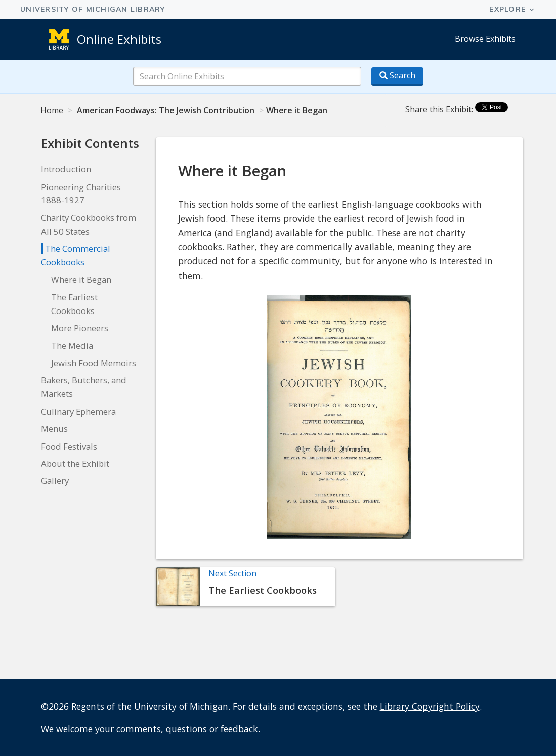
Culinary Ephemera (78, 411)
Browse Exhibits (485, 39)
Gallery (55, 481)
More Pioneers (80, 328)
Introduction (66, 169)
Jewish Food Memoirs (94, 363)
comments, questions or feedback (187, 729)
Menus (54, 429)
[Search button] (397, 77)
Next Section (232, 573)
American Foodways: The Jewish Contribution (165, 110)
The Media (72, 346)
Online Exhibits (119, 39)
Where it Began (81, 279)
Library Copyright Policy (430, 706)
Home (52, 110)
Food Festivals (69, 446)
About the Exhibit (75, 463)
